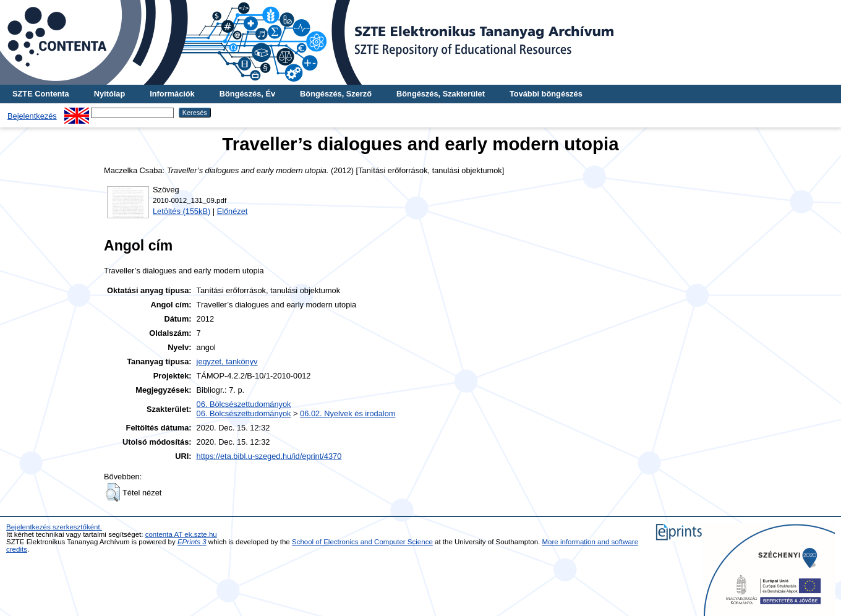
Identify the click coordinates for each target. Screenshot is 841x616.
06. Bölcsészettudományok (244, 404)
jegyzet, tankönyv (227, 361)
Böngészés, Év (247, 94)
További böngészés (546, 94)
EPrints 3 (192, 542)
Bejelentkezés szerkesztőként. (54, 527)
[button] (113, 492)
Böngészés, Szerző (336, 94)
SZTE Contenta (41, 94)
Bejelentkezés (32, 116)
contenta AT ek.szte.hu (181, 534)
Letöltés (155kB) (181, 211)
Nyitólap (109, 94)
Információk (172, 94)
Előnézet (233, 211)
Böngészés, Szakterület (441, 94)
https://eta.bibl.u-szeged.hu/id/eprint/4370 (269, 456)
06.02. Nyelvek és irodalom (348, 413)
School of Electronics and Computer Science (362, 542)
